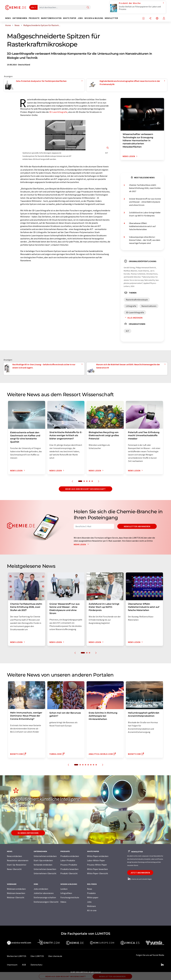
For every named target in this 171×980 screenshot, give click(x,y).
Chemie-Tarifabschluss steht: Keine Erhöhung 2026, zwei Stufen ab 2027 (145, 188)
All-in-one (92, 910)
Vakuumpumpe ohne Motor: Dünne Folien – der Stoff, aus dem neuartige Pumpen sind (145, 240)
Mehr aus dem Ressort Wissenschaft (85, 489)
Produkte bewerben (69, 869)
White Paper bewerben (97, 869)
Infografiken (66, 893)
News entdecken (14, 856)
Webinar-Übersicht (16, 897)
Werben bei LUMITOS (17, 956)
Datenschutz (36, 965)
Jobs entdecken (41, 889)
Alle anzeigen (133, 318)
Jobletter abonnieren (44, 893)
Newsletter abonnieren (137, 526)
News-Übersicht (14, 869)
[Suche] (88, 8)
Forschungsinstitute (70, 897)
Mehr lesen (82, 544)
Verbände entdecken (43, 865)
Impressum (12, 965)
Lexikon (64, 889)
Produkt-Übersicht (69, 873)
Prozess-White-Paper (97, 865)
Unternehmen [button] (20, 18)
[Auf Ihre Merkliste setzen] (143, 19)
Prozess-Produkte (69, 865)
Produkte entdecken (70, 856)
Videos (63, 902)
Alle (33, 7)
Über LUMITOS (37, 956)
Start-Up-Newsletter (17, 865)
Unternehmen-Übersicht (45, 873)
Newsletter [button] (111, 18)
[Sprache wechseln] (157, 19)
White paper (93, 897)
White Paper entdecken (98, 856)
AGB (24, 965)
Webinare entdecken (16, 889)
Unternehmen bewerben (45, 869)
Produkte (91, 893)
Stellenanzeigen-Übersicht (46, 902)
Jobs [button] (80, 18)
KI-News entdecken (28, 833)
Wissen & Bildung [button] (94, 18)
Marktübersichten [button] (51, 18)
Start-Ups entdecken (43, 860)
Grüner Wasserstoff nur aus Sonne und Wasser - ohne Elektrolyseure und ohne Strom (145, 202)
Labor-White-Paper (96, 860)
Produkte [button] (34, 18)
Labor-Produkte (68, 860)
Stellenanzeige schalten (45, 897)
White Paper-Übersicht (98, 873)
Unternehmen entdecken (45, 856)
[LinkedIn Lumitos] (162, 965)
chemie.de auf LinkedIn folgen (139, 879)
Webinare (91, 906)
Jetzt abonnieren (140, 873)
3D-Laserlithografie (58, 112)
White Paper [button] (70, 18)
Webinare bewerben (16, 893)
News (90, 889)
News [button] (8, 18)
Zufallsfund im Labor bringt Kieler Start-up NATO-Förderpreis (145, 214)
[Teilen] (150, 19)
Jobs (89, 902)
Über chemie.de (55, 956)
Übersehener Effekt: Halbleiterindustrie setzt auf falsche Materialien (142, 226)
